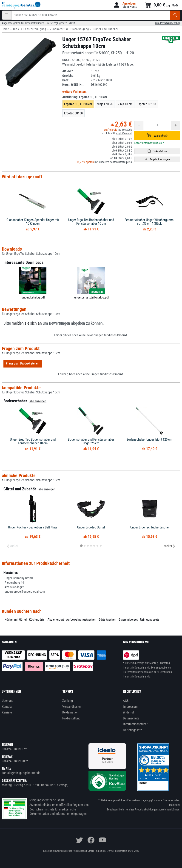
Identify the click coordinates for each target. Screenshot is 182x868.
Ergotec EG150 (73, 113)
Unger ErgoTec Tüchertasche (149, 527)
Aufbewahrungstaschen (81, 619)
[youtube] (102, 840)
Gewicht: (68, 76)
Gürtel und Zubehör (106, 29)
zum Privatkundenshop (168, 23)
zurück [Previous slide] (12, 546)
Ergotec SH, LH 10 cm (78, 104)
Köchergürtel (37, 619)
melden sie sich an (27, 323)
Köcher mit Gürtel (16, 619)
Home (6, 29)
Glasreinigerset (128, 619)
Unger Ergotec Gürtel (91, 527)
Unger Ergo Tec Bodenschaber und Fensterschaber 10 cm (91, 222)
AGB (126, 701)
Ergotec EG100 (147, 104)
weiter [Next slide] (170, 546)
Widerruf (128, 712)
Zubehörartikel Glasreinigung (70, 29)
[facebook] (91, 840)
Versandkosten (72, 707)
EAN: (65, 80)
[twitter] (80, 840)
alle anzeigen (38, 401)
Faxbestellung (71, 718)
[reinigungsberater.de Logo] (21, 5)
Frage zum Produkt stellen (23, 363)
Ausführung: (85, 97)
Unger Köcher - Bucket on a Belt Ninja (33, 527)
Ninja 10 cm (125, 104)
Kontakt (7, 707)
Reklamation (70, 712)
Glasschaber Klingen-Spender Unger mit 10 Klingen (33, 222)
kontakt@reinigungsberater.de (21, 773)
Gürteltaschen (107, 619)
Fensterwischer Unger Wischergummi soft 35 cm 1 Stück (149, 222)
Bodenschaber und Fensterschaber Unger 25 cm (91, 441)
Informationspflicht (135, 724)
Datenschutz (131, 718)
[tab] (81, 546)
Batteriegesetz (132, 730)
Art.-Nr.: (68, 71)
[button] (125, 5)
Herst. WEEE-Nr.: (73, 85)
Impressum (130, 707)
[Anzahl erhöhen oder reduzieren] (157, 125)
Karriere (7, 712)
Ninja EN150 (105, 104)
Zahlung (68, 701)
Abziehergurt (56, 619)
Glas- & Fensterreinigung (30, 29)
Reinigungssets (150, 619)
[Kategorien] (7, 15)
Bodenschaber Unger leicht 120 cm (149, 440)
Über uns (8, 701)
